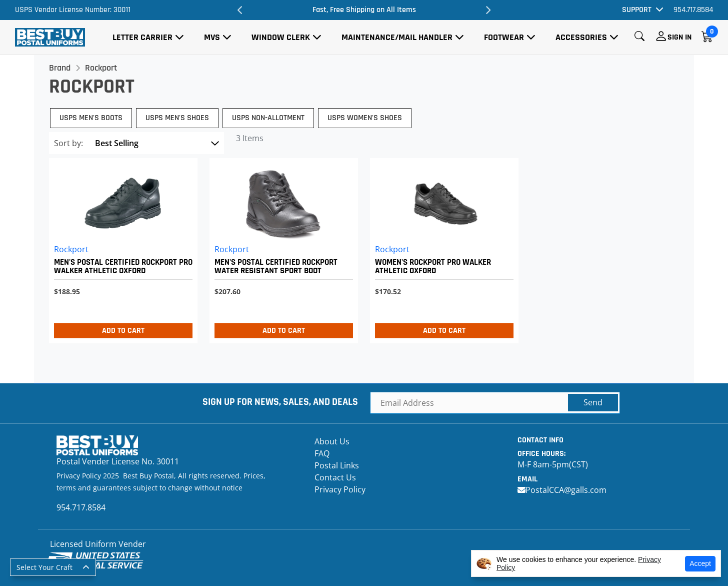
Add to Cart (123, 331)
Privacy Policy (340, 489)
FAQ (322, 453)
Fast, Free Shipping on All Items (364, 10)
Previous (240, 10)
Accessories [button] (581, 37)
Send (593, 402)
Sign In (679, 37)
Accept (700, 563)
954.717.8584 (693, 10)
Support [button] (637, 10)
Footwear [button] (504, 37)
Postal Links (337, 465)
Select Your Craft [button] (44, 567)
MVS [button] (212, 37)
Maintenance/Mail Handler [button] (397, 37)
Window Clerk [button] (281, 37)
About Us (332, 441)
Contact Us (335, 477)
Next (488, 10)
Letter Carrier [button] (142, 37)
